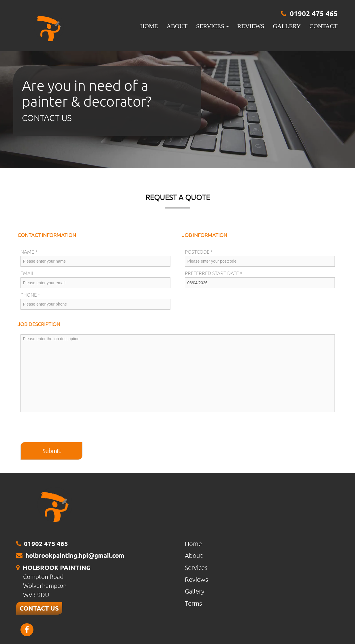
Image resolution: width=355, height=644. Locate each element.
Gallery (287, 26)
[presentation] (64, 428)
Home (149, 26)
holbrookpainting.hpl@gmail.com (75, 555)
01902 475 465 (314, 13)
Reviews (251, 26)
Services (196, 567)
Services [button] (212, 26)
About (177, 26)
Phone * (30, 295)
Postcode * (199, 252)
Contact (323, 26)
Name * (29, 252)
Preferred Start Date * (214, 273)
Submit (51, 451)
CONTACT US (39, 608)
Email (27, 273)
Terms (193, 603)
